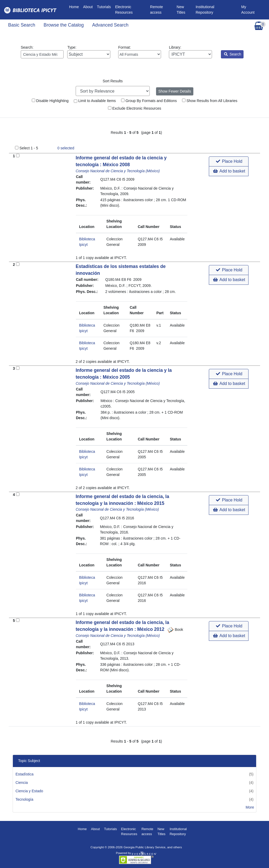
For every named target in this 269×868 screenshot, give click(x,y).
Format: (140, 52)
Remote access (156, 10)
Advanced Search (110, 25)
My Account (248, 10)
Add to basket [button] (229, 171)
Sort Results (113, 81)
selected (66, 148)
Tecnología (24, 799)
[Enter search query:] (42, 54)
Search (233, 54)
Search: (42, 52)
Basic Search (22, 25)
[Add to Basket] (18, 156)
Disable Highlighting (50, 101)
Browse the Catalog (64, 25)
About (88, 7)
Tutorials (104, 7)
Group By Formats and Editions (149, 101)
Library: (190, 52)
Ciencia (22, 783)
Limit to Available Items (95, 101)
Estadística (24, 774)
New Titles (181, 10)
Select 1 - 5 (29, 148)
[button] (229, 161)
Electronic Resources (124, 10)
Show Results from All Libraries (210, 101)
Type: (89, 52)
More (250, 807)
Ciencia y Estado (29, 791)
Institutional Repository (205, 10)
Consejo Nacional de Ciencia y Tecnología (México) (118, 171)
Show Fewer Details (175, 91)
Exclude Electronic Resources (135, 108)
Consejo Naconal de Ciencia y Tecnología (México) (117, 509)
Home (75, 6)
